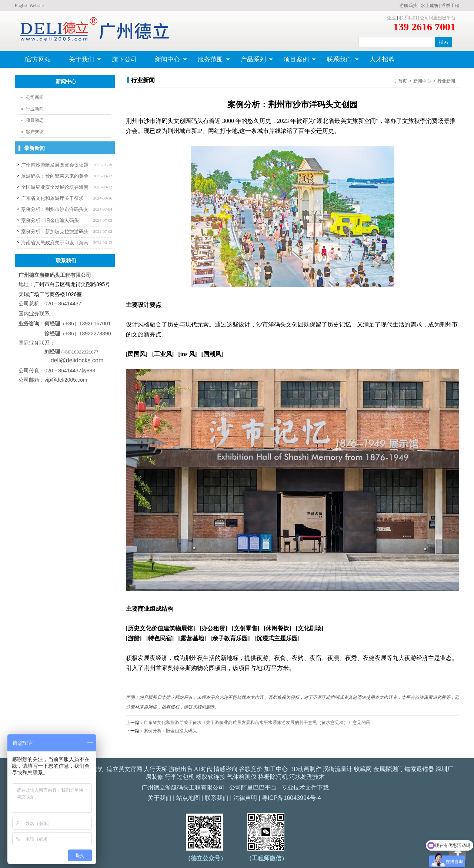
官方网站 (37, 59)
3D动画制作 (306, 769)
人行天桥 (156, 769)
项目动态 (35, 120)
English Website (29, 6)
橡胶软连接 (211, 777)
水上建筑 (430, 6)
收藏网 (363, 769)
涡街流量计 (338, 769)
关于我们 (81, 62)
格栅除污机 (273, 777)
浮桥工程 (450, 6)
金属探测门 (388, 769)
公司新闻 (35, 97)
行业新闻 (446, 81)
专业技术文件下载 (305, 787)
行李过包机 (180, 777)
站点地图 (188, 798)
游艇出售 (181, 769)
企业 (391, 18)
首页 (403, 81)
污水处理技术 (307, 777)
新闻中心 (166, 62)
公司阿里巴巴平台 (438, 18)
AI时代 (203, 769)
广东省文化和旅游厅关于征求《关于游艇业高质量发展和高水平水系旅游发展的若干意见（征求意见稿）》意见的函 (257, 723)
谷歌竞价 (251, 769)
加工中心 (276, 769)
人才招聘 (382, 59)
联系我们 (408, 18)
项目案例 (295, 62)
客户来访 (35, 132)
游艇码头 (408, 6)
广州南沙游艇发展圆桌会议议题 (55, 165)
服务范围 (209, 62)
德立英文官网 (124, 769)
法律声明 (245, 798)
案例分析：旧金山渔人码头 (170, 731)
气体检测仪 (242, 777)
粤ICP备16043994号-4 (291, 798)
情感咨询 (226, 769)
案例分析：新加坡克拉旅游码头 (55, 232)
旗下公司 (124, 59)
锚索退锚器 (419, 769)
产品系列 (252, 62)
